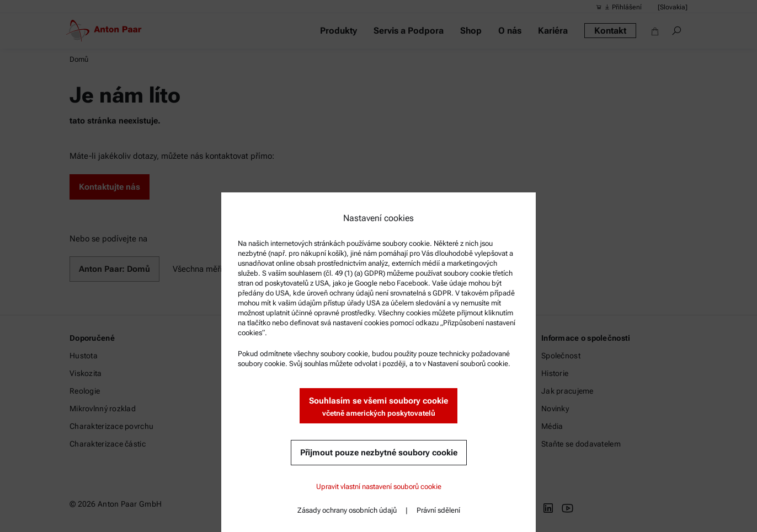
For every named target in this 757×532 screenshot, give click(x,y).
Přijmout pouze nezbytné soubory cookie (379, 453)
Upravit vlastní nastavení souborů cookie (379, 487)
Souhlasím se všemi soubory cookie (378, 407)
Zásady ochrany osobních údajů (347, 510)
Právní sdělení (438, 510)
